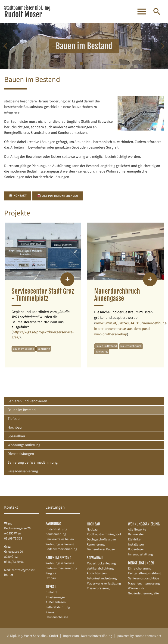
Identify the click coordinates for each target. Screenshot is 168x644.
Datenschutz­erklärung (96, 636)
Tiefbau (14, 419)
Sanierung (53, 524)
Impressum (71, 636)
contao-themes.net (148, 636)
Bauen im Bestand (22, 410)
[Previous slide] (5, 46)
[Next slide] (163, 46)
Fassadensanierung (23, 471)
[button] (81, 64)
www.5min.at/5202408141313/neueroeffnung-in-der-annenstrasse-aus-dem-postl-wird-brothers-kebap (131, 329)
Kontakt (18, 196)
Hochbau (15, 427)
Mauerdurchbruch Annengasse (117, 295)
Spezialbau (16, 436)
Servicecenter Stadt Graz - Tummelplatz (43, 295)
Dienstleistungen (21, 454)
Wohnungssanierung (24, 445)
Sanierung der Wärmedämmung (33, 462)
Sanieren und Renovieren (27, 401)
